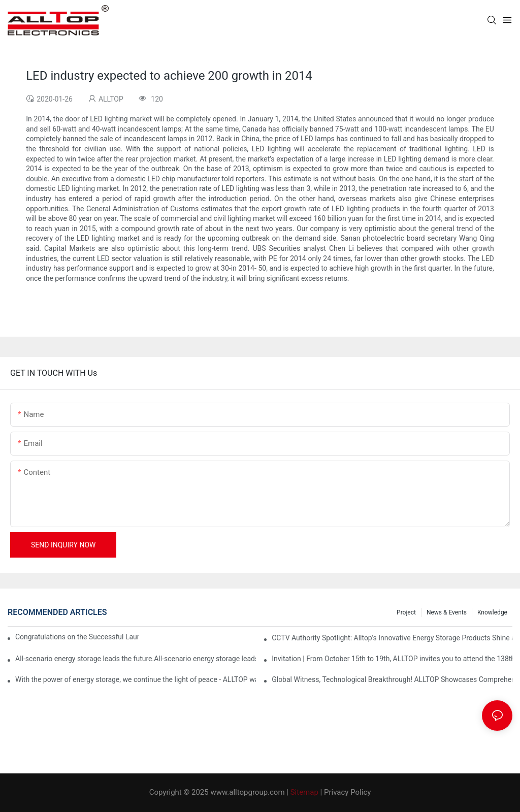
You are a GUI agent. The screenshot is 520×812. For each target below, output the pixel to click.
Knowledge (492, 612)
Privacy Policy (347, 792)
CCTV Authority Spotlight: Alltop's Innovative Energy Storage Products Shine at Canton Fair (392, 638)
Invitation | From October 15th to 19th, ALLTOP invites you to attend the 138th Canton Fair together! (392, 659)
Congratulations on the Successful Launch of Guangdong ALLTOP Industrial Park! (77, 637)
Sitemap (304, 792)
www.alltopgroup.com (247, 792)
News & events (447, 612)
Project (406, 612)
